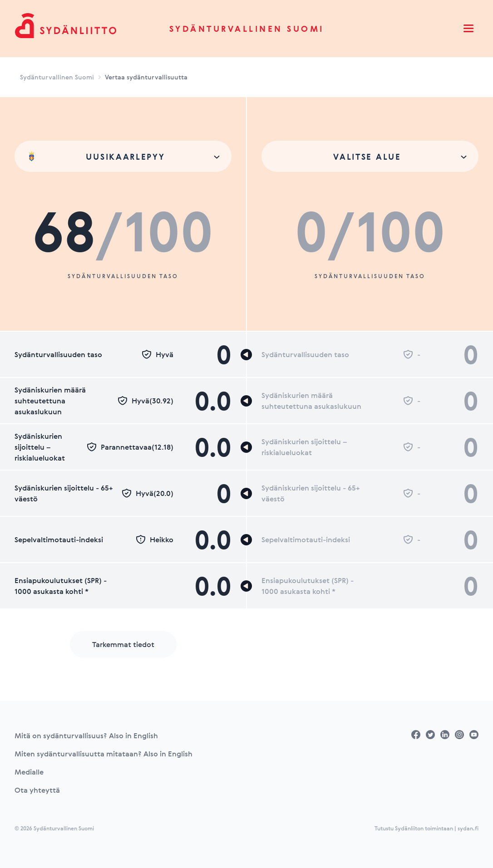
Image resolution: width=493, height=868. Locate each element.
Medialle (29, 772)
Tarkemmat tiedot (123, 644)
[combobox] (123, 156)
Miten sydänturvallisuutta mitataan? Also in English (104, 754)
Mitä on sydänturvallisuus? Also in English (86, 736)
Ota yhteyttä (37, 790)
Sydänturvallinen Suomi (247, 29)
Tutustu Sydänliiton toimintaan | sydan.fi (426, 828)
